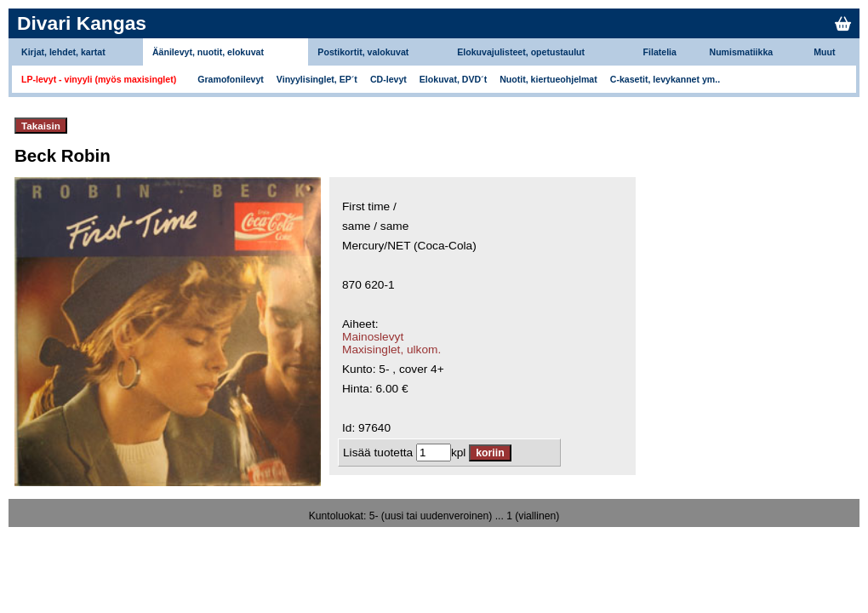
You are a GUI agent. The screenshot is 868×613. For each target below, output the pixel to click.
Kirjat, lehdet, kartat (63, 52)
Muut (824, 52)
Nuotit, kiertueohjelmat (548, 79)
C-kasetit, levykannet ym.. (665, 79)
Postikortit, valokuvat (363, 52)
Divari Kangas (82, 23)
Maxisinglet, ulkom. (391, 349)
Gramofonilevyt (231, 79)
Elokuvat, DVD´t (453, 79)
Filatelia (660, 52)
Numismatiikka (742, 52)
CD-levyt (388, 79)
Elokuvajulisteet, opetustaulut (521, 52)
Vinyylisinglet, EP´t (317, 79)
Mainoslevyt (373, 337)
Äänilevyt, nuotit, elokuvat (208, 52)
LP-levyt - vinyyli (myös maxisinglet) (99, 79)
